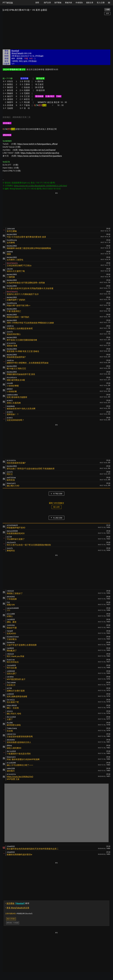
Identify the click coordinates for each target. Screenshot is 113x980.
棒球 (17, 903)
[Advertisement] (56, 32)
